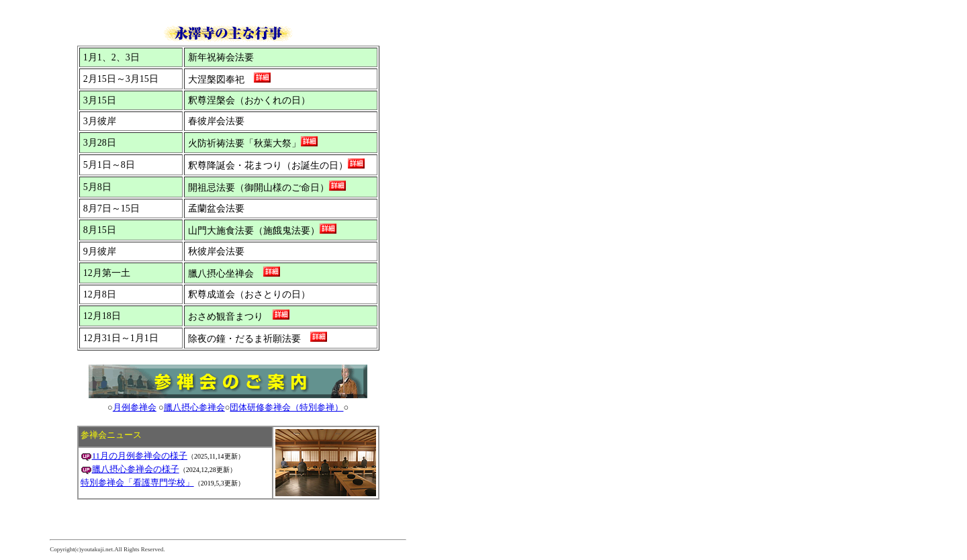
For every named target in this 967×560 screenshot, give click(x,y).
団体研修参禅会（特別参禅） (286, 408)
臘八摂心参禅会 (194, 408)
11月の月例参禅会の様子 (140, 456)
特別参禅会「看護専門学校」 (137, 483)
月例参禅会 (135, 408)
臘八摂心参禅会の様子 (136, 469)
